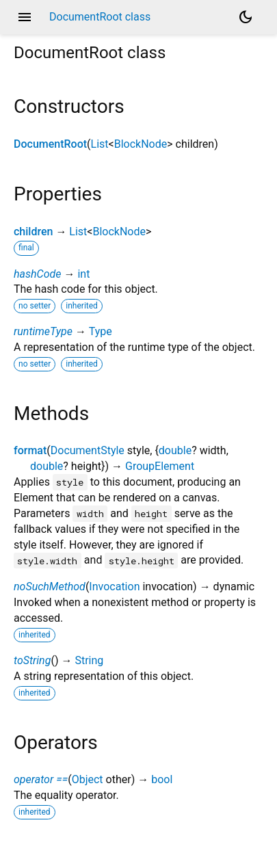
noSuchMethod (50, 587)
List (100, 144)
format (30, 450)
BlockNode (141, 144)
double (175, 450)
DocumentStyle (88, 450)
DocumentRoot (50, 144)
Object (88, 779)
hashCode (37, 274)
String (89, 660)
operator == (41, 779)
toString (32, 660)
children (33, 232)
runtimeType (43, 331)
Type (101, 331)
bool (162, 779)
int (83, 274)
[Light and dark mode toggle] (246, 17)
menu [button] (25, 17)
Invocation (114, 587)
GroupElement (160, 466)
